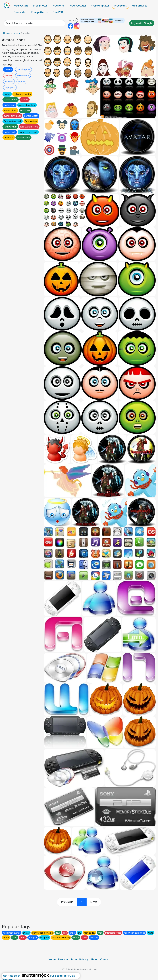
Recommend (23, 75)
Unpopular (10, 87)
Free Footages (78, 6)
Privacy (84, 959)
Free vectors (21, 6)
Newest (8, 75)
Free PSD (58, 12)
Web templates (100, 6)
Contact (105, 959)
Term (74, 959)
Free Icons (121, 6)
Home (7, 33)
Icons (17, 33)
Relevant (9, 81)
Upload (73, 21)
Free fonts (59, 6)
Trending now (23, 69)
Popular (22, 81)
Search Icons (13, 23)
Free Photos (40, 6)
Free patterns (39, 12)
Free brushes (139, 6)
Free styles (20, 12)
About (94, 959)
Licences (63, 959)
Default (8, 69)
